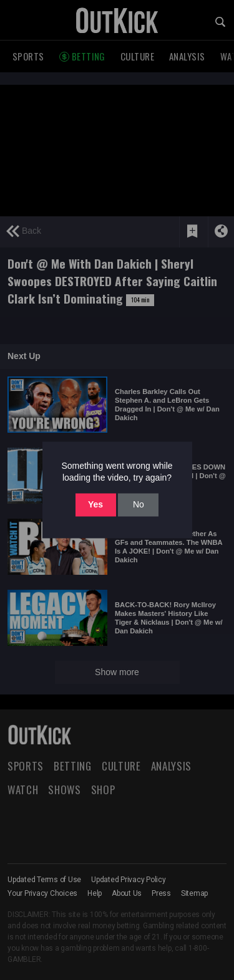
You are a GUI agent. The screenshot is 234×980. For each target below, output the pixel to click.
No (139, 504)
